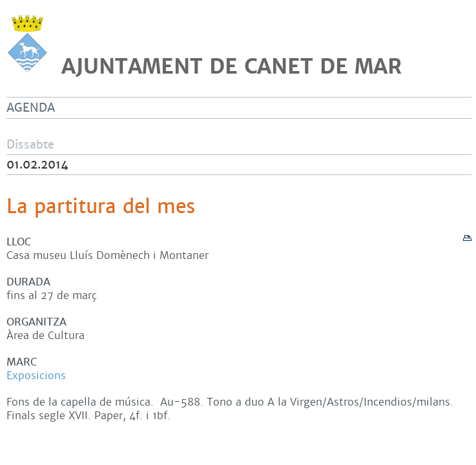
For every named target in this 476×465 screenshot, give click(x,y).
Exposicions (36, 376)
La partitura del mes (101, 207)
